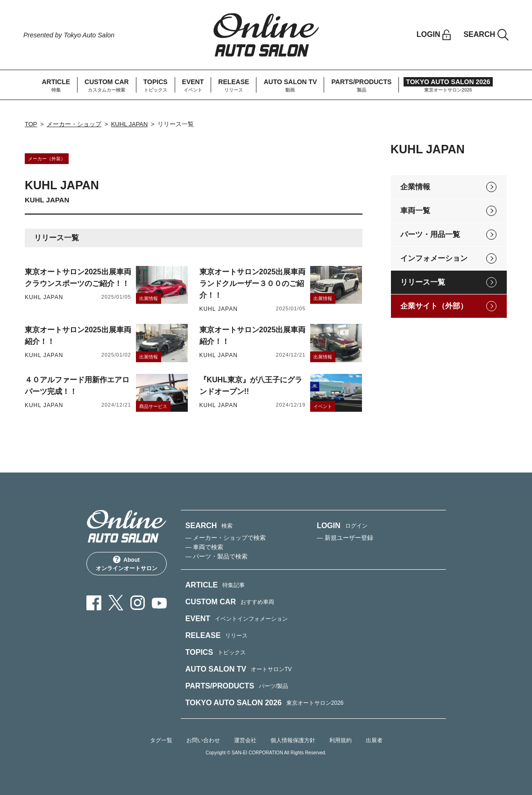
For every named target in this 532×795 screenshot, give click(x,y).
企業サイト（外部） (434, 306)
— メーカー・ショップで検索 (226, 538)
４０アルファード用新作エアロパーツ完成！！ (77, 386)
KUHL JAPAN (130, 124)
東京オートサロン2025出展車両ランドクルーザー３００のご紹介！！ (253, 283)
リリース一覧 (423, 282)
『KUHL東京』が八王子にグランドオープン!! (251, 386)
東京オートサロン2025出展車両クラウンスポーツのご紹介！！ (78, 278)
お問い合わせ (203, 740)
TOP (31, 124)
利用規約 (340, 740)
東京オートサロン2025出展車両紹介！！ (78, 336)
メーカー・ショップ (74, 124)
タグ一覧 (161, 740)
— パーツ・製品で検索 (217, 556)
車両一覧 (415, 211)
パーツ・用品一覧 (430, 234)
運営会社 (245, 740)
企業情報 (415, 187)
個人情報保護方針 (293, 740)
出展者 (374, 740)
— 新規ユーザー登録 (345, 538)
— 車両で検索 (205, 547)
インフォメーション (434, 258)
